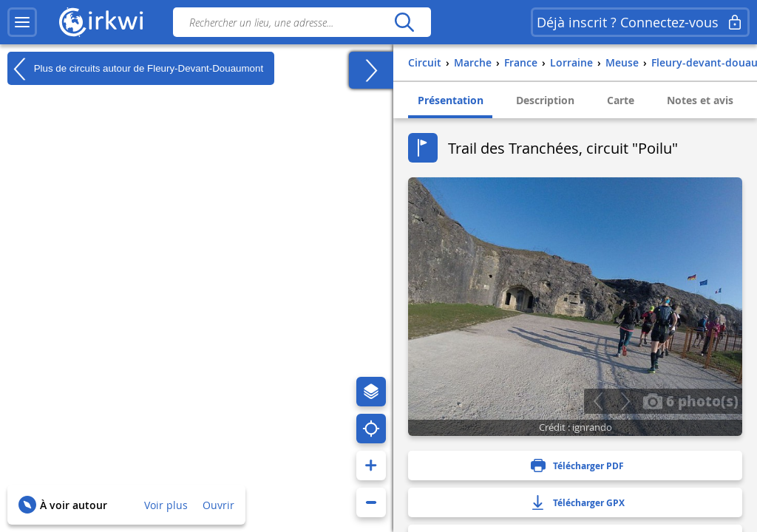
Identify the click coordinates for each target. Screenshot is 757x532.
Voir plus (166, 505)
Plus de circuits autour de (135, 69)
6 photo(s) (690, 400)
